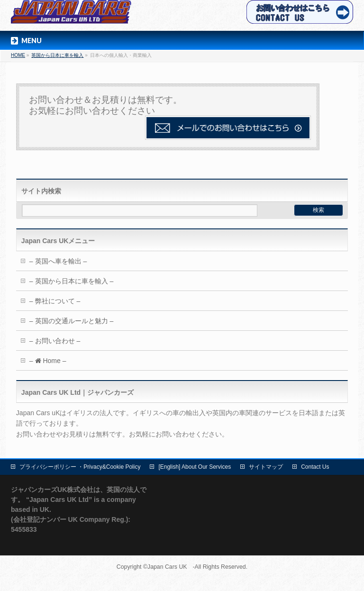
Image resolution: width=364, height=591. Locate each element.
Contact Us (315, 467)
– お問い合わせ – (55, 341)
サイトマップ (266, 467)
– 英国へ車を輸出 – (58, 261)
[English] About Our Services (195, 467)
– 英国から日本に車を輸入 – (71, 281)
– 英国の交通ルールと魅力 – (71, 321)
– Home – (48, 361)
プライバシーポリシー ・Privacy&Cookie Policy (80, 467)
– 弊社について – (55, 301)
